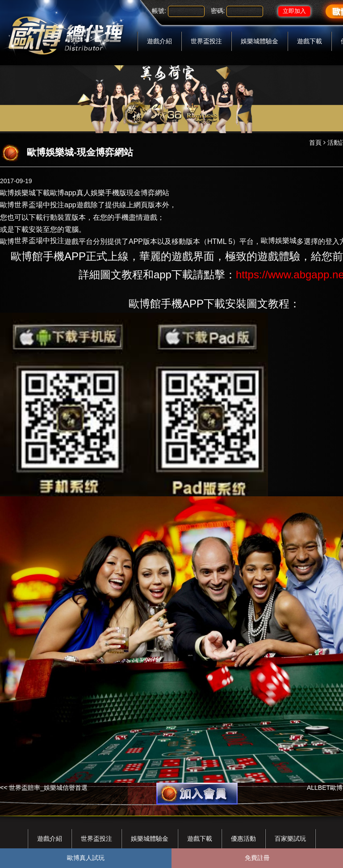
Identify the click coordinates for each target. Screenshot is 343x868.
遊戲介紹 (159, 41)
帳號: (159, 11)
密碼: (218, 11)
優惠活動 (243, 839)
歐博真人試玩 (86, 858)
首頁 (315, 143)
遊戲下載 (310, 41)
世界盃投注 (206, 41)
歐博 (7, 241)
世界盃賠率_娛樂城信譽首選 (48, 788)
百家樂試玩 (290, 839)
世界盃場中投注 (39, 205)
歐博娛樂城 (18, 193)
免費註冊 (257, 858)
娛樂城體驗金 (259, 41)
